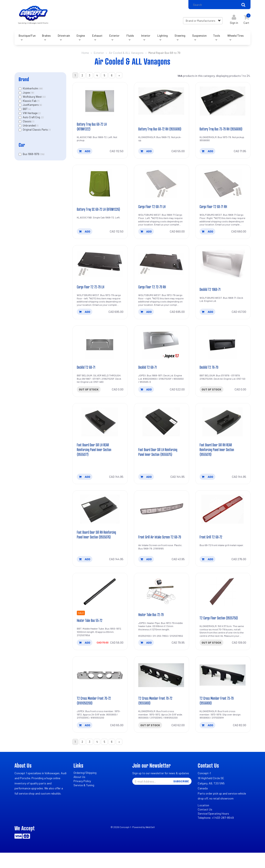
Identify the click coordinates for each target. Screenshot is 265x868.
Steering (180, 37)
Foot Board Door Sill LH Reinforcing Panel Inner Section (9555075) (158, 457)
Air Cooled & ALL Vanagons (126, 54)
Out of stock (89, 396)
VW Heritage (30, 114)
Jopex (27, 94)
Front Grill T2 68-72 (212, 550)
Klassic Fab (30, 102)
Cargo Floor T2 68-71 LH (154, 212)
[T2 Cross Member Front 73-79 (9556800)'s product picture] (223, 689)
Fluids (130, 37)
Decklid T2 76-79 (210, 374)
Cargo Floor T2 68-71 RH (215, 212)
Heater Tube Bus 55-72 (91, 634)
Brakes (46, 37)
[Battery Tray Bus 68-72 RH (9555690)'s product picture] (162, 103)
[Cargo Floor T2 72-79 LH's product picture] (100, 270)
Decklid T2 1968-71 (211, 296)
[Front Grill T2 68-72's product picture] (223, 517)
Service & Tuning (84, 800)
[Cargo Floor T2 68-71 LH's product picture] (162, 187)
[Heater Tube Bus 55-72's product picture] (100, 605)
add (85, 154)
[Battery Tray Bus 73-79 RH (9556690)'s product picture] (223, 103)
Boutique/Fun (27, 37)
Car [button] (22, 146)
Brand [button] (24, 81)
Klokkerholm (31, 90)
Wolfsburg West (33, 98)
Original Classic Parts (36, 131)
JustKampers (31, 106)
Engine (81, 37)
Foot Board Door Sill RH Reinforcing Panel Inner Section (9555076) (96, 545)
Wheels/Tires (235, 37)
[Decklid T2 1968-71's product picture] (223, 270)
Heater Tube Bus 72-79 (153, 628)
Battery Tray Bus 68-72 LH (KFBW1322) (94, 129)
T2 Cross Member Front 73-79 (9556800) (219, 715)
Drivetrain (64, 37)
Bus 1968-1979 (31, 155)
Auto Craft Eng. (32, 119)
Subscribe (181, 797)
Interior (146, 37)
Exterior (114, 37)
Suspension (199, 37)
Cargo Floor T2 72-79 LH (92, 293)
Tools (217, 37)
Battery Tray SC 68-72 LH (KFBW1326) (93, 212)
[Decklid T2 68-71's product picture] (100, 351)
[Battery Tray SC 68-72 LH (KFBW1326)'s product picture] (100, 187)
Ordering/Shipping (85, 788)
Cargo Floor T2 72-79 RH (154, 293)
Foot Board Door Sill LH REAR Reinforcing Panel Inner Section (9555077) (96, 457)
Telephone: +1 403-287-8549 (216, 833)
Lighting (163, 37)
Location (203, 820)
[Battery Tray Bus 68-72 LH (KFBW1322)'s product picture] (100, 103)
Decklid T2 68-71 (87, 374)
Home (85, 54)
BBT (25, 110)
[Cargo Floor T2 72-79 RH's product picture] (162, 270)
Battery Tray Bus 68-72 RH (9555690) (155, 129)
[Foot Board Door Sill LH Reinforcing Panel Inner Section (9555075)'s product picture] (162, 429)
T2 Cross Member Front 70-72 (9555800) (157, 715)
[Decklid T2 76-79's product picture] (223, 351)
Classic (27, 123)
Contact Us (205, 825)
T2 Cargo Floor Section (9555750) (221, 632)
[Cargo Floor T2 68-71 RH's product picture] (223, 187)
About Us (79, 792)
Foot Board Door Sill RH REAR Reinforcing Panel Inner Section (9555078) (219, 457)
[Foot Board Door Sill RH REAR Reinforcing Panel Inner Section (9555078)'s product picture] (223, 429)
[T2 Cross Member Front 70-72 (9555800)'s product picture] (162, 689)
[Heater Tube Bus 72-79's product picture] (162, 605)
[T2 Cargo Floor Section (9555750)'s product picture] (223, 605)
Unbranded (30, 127)
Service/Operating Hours (213, 829)
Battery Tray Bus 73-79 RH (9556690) (216, 129)
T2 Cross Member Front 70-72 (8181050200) (96, 715)
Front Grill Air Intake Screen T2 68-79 (158, 548)
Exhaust (97, 37)
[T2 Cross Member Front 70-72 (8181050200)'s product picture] (100, 689)
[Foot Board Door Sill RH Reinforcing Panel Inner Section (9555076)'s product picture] (100, 517)
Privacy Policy (82, 796)
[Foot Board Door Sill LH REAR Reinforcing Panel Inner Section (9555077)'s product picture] (100, 429)
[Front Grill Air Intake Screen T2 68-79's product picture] (162, 517)
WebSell (150, 842)
